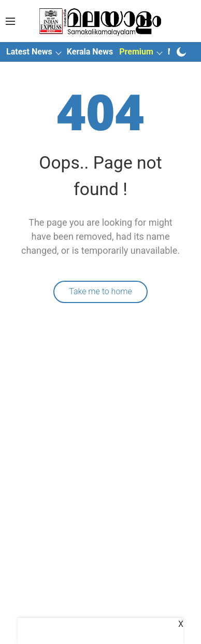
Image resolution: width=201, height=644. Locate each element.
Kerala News (90, 52)
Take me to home (101, 291)
